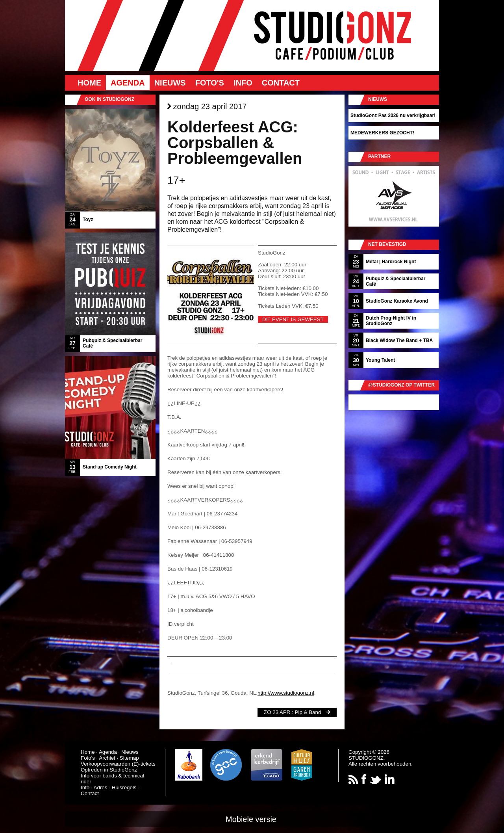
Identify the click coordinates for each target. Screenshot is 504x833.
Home (89, 83)
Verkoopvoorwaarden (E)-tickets (118, 764)
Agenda (128, 83)
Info (243, 83)
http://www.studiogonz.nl (286, 693)
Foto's (210, 83)
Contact (281, 83)
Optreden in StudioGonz (109, 770)
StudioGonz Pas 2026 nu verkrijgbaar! (393, 115)
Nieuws (170, 83)
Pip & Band (308, 712)
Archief (107, 758)
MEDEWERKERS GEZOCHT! (382, 133)
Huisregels (124, 787)
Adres (101, 787)
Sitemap (129, 758)
